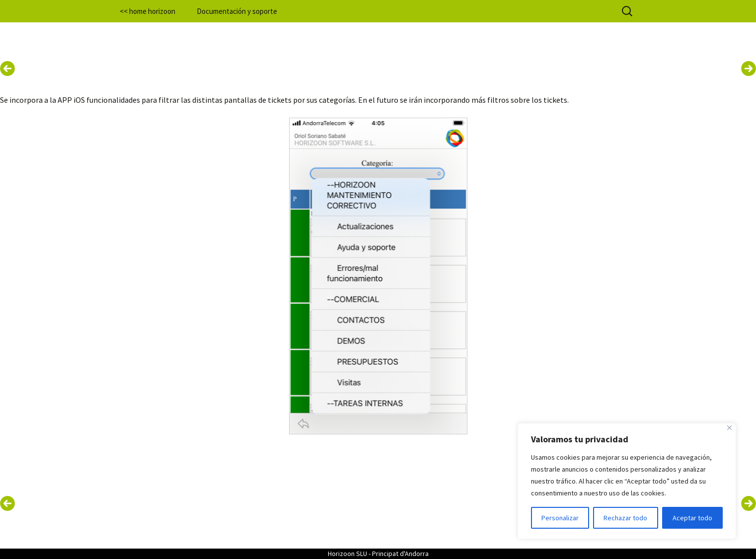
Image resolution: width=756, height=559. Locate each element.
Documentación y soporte (237, 11)
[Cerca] (729, 428)
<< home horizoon (148, 11)
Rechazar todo (625, 518)
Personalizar (560, 518)
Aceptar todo (692, 518)
